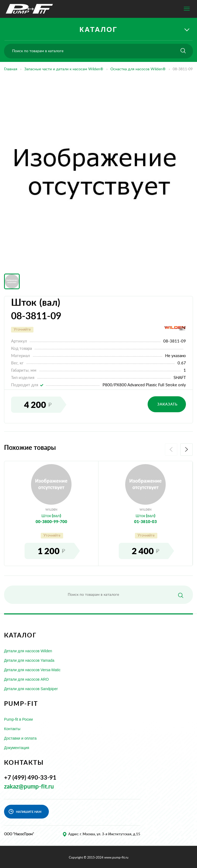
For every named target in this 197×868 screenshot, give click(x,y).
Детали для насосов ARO (26, 679)
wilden (51, 509)
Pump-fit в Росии (18, 719)
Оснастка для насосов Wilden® (138, 69)
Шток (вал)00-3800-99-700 (51, 518)
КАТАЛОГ (99, 29)
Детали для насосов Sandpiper (31, 689)
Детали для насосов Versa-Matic (32, 670)
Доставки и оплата (20, 738)
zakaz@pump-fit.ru (29, 787)
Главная (11, 69)
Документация (17, 748)
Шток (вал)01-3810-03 (145, 518)
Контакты (12, 729)
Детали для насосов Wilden (28, 651)
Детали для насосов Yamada (29, 660)
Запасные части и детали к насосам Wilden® (64, 69)
